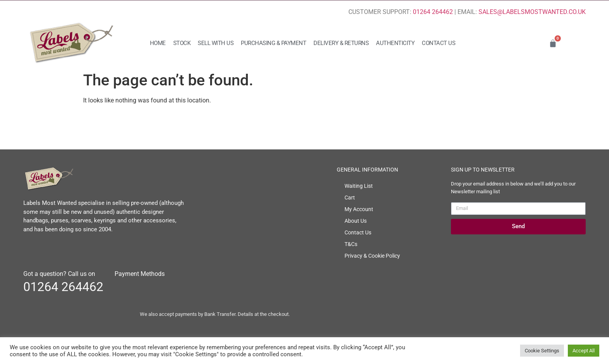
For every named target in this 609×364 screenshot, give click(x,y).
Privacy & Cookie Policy (372, 256)
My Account (359, 209)
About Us (356, 221)
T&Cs (351, 244)
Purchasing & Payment (273, 43)
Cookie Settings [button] (542, 351)
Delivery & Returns (341, 43)
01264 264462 (433, 12)
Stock (182, 43)
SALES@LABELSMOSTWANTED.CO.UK (532, 12)
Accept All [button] (584, 351)
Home (158, 43)
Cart (350, 198)
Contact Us (438, 43)
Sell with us (216, 43)
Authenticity (395, 43)
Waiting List (359, 186)
